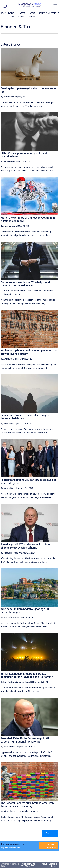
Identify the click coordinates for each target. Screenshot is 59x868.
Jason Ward (19, 291)
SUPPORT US (54, 13)
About (45, 864)
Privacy (54, 866)
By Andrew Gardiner (10, 359)
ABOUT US (43, 13)
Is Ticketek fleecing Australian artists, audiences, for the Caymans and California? (27, 675)
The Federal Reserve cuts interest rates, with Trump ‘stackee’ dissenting (27, 805)
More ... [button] (50, 833)
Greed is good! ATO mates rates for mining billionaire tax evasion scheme (26, 546)
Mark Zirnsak (7, 291)
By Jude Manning (9, 226)
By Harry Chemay (9, 97)
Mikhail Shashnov (34, 291)
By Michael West (8, 161)
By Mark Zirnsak (8, 747)
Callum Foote (7, 682)
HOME (3, 13)
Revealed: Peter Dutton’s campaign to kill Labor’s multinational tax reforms (25, 740)
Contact (52, 864)
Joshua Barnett (25, 682)
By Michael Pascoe (9, 553)
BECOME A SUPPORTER (51, 846)
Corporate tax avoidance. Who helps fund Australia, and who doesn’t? (25, 284)
